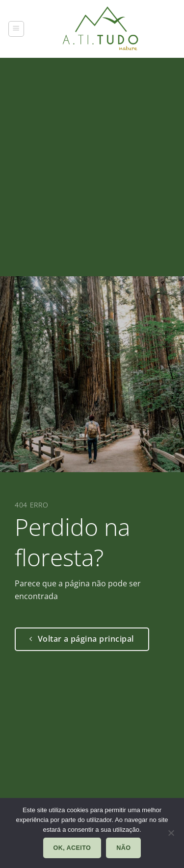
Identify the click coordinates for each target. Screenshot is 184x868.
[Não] (171, 836)
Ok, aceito (72, 848)
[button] (16, 29)
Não (123, 848)
